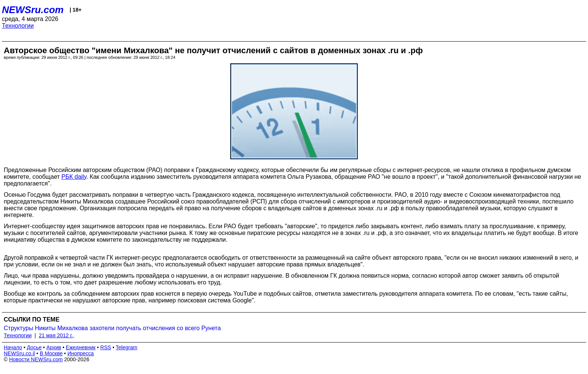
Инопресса (81, 353)
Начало (13, 347)
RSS (106, 347)
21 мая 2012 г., (57, 335)
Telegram (127, 347)
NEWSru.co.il (19, 353)
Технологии (18, 26)
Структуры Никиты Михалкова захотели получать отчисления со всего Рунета (112, 328)
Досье (34, 347)
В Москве (51, 353)
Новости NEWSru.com (36, 359)
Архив (54, 347)
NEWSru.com (33, 10)
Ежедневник (81, 347)
